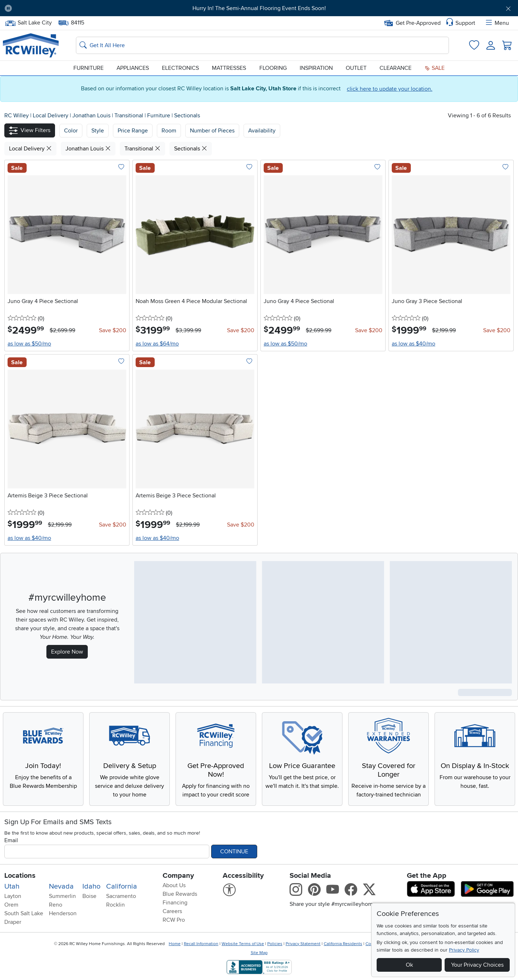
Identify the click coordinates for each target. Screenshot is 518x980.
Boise (89, 896)
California (122, 886)
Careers (172, 911)
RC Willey (17, 116)
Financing (175, 903)
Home (175, 944)
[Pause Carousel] (8, 8)
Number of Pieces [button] (212, 131)
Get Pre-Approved (412, 23)
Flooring (273, 68)
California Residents (343, 944)
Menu (497, 23)
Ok (409, 965)
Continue (234, 852)
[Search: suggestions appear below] (262, 45)
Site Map (259, 953)
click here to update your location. (390, 89)
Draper (13, 922)
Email (11, 840)
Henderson (63, 913)
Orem (11, 905)
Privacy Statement (303, 944)
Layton (13, 896)
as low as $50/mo (29, 344)
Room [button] (169, 131)
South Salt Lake (24, 913)
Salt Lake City (28, 23)
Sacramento (121, 896)
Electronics (180, 68)
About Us (174, 885)
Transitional (129, 116)
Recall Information (201, 944)
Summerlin (62, 896)
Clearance (396, 68)
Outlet (356, 68)
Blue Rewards (180, 894)
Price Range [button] (133, 131)
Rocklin (115, 905)
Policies (275, 944)
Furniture (88, 68)
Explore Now (67, 652)
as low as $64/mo (157, 344)
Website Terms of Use (243, 944)
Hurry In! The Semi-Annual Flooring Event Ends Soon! (259, 8)
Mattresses (229, 68)
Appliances (133, 68)
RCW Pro (174, 920)
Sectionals (187, 116)
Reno (56, 905)
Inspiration (316, 68)
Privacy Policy (464, 950)
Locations (20, 876)
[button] (30, 130)
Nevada (61, 886)
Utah (12, 886)
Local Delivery (51, 116)
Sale (435, 68)
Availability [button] (262, 131)
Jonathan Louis (92, 116)
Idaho (91, 886)
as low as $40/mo (414, 344)
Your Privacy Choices (477, 965)
